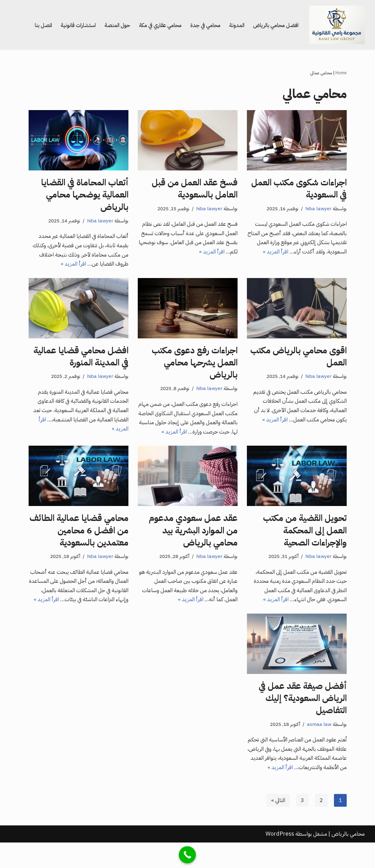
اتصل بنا (33, 25)
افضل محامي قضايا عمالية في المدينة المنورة (81, 358)
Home (341, 73)
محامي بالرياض (348, 859)
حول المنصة (110, 25)
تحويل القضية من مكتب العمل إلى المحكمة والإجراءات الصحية (305, 534)
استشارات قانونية (70, 25)
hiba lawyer (318, 209)
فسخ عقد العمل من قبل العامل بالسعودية (195, 189)
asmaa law (319, 739)
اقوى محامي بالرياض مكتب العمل (299, 358)
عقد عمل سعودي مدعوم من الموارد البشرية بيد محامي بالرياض (193, 534)
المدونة (234, 25)
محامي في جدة (201, 25)
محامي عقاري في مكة (155, 25)
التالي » (278, 826)
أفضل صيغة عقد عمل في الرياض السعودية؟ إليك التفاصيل (303, 713)
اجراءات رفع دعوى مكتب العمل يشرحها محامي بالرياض (195, 364)
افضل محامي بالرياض (274, 25)
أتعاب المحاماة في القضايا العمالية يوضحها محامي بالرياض (85, 195)
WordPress (280, 859)
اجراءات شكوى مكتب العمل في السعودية (299, 189)
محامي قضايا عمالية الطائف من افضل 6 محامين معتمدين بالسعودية (79, 534)
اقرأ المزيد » (261, 253)
